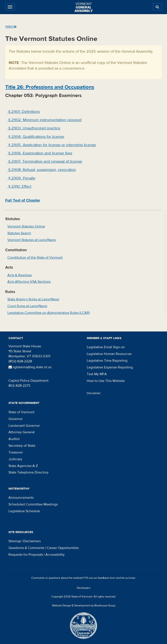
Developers (84, 588)
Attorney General (22, 432)
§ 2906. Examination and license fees (40, 153)
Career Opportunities (63, 548)
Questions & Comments (26, 548)
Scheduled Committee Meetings (33, 504)
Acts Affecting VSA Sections (29, 282)
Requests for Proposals (26, 555)
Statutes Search (19, 233)
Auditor (14, 439)
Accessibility (55, 555)
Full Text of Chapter (23, 200)
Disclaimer (94, 393)
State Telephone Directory (28, 472)
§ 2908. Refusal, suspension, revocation (42, 170)
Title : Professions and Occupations (50, 87)
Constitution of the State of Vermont (35, 258)
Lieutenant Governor (24, 426)
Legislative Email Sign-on (106, 347)
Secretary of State (22, 446)
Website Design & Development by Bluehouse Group (84, 606)
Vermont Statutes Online (26, 226)
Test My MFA (97, 374)
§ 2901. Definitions (24, 112)
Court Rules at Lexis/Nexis (27, 306)
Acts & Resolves (20, 275)
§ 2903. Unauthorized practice (34, 128)
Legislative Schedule (24, 511)
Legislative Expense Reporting (110, 367)
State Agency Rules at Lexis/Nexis (33, 299)
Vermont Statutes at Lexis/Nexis (32, 240)
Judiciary (15, 459)
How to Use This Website (106, 381)
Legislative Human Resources (109, 354)
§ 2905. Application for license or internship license (52, 145)
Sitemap (15, 541)
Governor (16, 419)
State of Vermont (21, 412)
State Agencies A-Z (23, 466)
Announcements (21, 498)
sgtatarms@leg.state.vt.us (30, 367)
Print (11, 27)
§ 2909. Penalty (21, 178)
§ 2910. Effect (19, 187)
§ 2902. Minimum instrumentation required (44, 120)
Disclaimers (32, 541)
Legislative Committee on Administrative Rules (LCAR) (49, 313)
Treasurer (16, 452)
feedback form (107, 578)
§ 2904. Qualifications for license (36, 137)
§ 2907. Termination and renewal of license (45, 161)
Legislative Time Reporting (107, 361)
